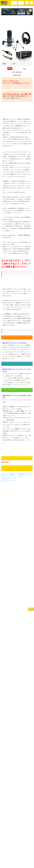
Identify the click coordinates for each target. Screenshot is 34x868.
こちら (12, 520)
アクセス (9, 857)
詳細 (14, 106)
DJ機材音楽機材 (21, 3)
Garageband (10, 500)
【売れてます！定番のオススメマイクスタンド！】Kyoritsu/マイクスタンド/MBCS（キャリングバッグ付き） (8, 847)
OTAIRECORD (16, 865)
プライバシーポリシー (19, 861)
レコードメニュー (14, 3)
